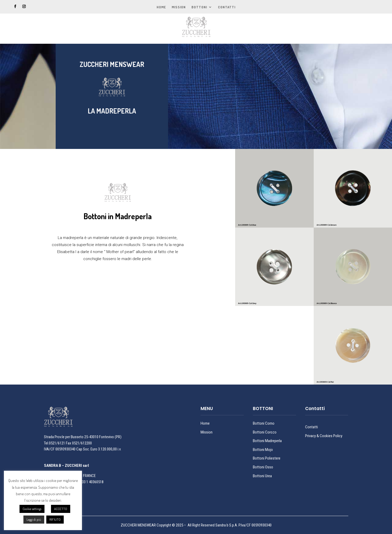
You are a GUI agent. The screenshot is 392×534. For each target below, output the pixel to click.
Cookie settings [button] (32, 509)
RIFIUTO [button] (55, 519)
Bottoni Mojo (263, 450)
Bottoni (199, 7)
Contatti (227, 7)
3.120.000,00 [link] (107, 449)
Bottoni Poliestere (267, 458)
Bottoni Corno (264, 423)
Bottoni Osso (263, 467)
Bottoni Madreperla (267, 441)
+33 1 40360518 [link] (92, 482)
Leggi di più (34, 519)
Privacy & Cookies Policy (324, 436)
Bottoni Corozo (265, 432)
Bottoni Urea (262, 476)
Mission (179, 7)
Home (161, 7)
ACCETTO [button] (61, 509)
